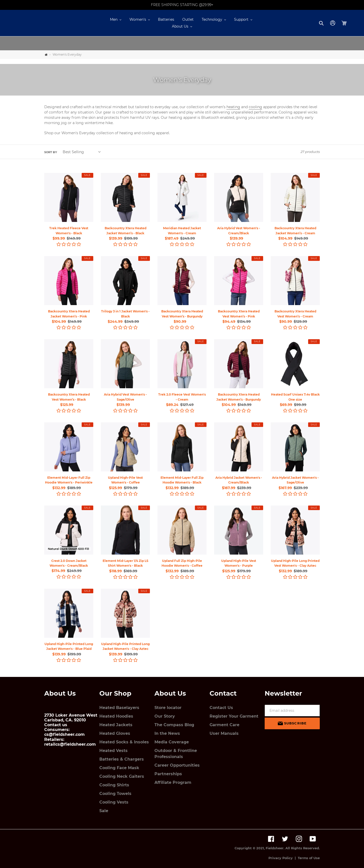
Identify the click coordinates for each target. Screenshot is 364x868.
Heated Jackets (116, 725)
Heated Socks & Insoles (124, 742)
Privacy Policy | (283, 858)
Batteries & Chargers (122, 759)
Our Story (165, 716)
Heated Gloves (115, 733)
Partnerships (168, 774)
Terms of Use (309, 858)
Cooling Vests (114, 802)
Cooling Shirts (114, 785)
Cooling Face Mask (119, 768)
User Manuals (224, 733)
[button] (116, 20)
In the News (167, 733)
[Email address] (292, 711)
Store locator (168, 708)
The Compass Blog (174, 725)
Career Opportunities (177, 765)
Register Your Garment (234, 716)
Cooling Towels (115, 794)
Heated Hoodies (116, 716)
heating (233, 107)
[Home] (46, 55)
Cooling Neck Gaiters (122, 776)
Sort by (51, 152)
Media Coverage (172, 742)
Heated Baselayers (119, 708)
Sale (104, 811)
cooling (255, 107)
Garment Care (224, 725)
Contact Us (221, 708)
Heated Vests (113, 751)
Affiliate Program (173, 782)
